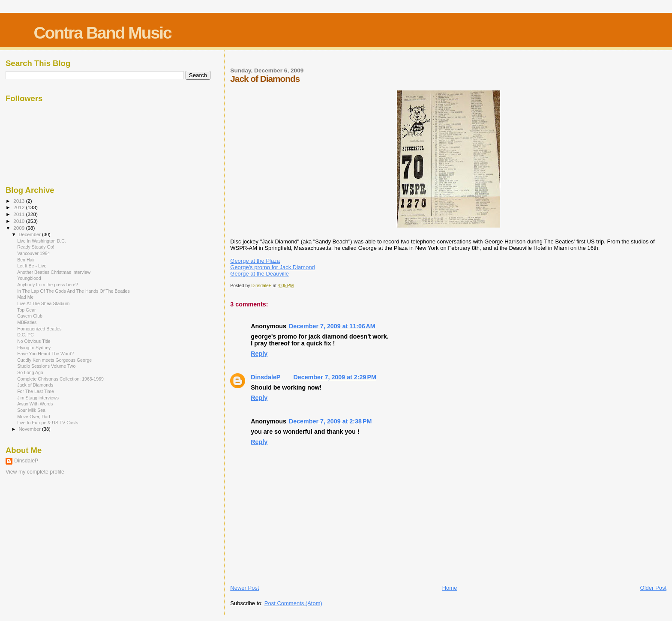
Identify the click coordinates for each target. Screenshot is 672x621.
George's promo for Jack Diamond (273, 267)
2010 (19, 221)
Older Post (653, 588)
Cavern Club (30, 316)
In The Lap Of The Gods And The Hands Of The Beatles (73, 291)
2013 (19, 201)
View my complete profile (35, 472)
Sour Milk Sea (31, 410)
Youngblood (29, 278)
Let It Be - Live (32, 266)
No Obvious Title (34, 341)
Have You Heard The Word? (45, 354)
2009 (19, 228)
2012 (19, 207)
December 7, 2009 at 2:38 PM (330, 421)
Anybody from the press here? (48, 285)
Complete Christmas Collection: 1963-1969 (60, 379)
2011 (19, 214)
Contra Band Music (102, 33)
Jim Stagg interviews (38, 398)
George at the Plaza (255, 261)
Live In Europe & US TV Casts (48, 423)
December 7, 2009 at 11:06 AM (332, 326)
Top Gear (27, 310)
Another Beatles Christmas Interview (54, 272)
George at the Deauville (259, 274)
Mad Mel (26, 297)
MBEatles (27, 322)
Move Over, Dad (33, 417)
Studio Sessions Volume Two (46, 366)
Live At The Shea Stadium (43, 303)
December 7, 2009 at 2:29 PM (335, 377)
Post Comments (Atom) (293, 603)
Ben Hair (26, 260)
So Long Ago (30, 372)
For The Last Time (36, 391)
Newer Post (244, 588)
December (30, 234)
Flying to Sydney (34, 348)
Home (450, 588)
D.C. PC (25, 335)
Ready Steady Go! (36, 247)
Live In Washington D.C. (42, 241)
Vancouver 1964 (33, 253)
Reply (259, 354)
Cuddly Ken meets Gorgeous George (54, 360)
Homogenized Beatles (39, 329)
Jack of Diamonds (35, 385)
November (30, 429)
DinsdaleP (265, 377)
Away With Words (35, 404)
